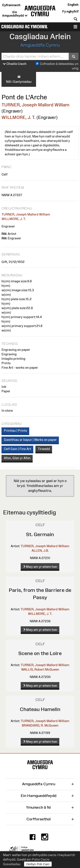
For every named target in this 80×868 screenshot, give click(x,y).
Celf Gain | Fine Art (17, 449)
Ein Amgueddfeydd (15, 14)
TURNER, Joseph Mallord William (35, 105)
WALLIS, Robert (33, 669)
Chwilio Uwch (15, 64)
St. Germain (40, 534)
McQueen (52, 669)
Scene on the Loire (40, 653)
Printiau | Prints (15, 430)
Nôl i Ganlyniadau (19, 79)
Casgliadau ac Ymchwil (24, 27)
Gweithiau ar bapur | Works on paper (30, 440)
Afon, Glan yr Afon (17, 458)
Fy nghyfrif (70, 11)
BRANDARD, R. (33, 725)
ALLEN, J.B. (40, 550)
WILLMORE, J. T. (18, 117)
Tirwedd (44, 449)
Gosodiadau (12, 864)
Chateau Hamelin (40, 709)
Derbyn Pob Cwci (38, 864)
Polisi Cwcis (41, 859)
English (73, 5)
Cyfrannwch (11, 5)
